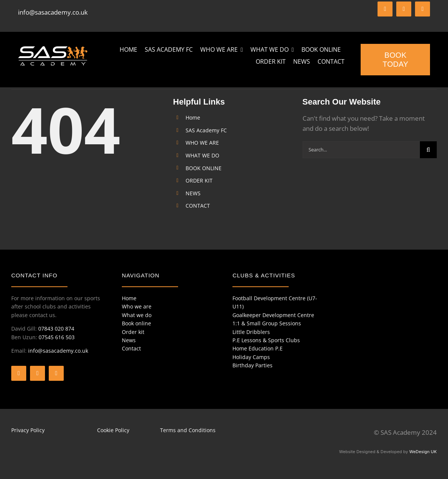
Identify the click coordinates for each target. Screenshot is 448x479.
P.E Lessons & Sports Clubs (266, 340)
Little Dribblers (251, 332)
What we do (137, 315)
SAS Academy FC (206, 130)
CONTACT (198, 206)
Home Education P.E (258, 348)
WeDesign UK (423, 452)
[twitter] (404, 9)
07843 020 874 (56, 329)
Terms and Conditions (188, 430)
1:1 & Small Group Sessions (267, 323)
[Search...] (361, 150)
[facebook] (385, 9)
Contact (131, 348)
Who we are (137, 306)
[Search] (428, 150)
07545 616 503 (57, 337)
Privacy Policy (28, 430)
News (129, 340)
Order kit (133, 332)
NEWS (193, 193)
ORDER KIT (199, 180)
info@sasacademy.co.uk (53, 12)
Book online (136, 323)
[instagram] (423, 9)
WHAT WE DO (202, 155)
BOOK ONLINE (204, 168)
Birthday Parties (252, 365)
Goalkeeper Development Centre (273, 315)
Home (193, 118)
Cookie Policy (113, 430)
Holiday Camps (251, 357)
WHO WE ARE (202, 143)
